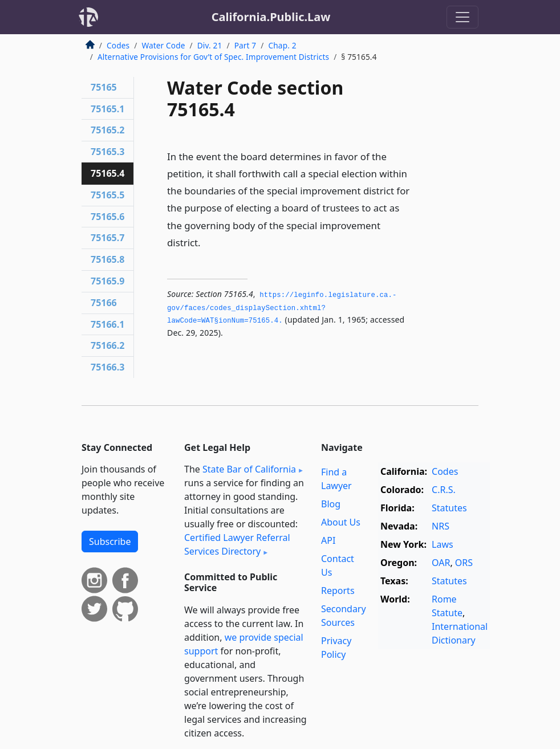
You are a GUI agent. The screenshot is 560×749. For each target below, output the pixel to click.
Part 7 (245, 45)
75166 (104, 303)
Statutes (449, 508)
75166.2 (107, 345)
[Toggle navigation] (462, 17)
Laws (443, 544)
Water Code (163, 45)
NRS (441, 526)
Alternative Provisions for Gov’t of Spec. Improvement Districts (213, 57)
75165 (104, 87)
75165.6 (107, 217)
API (328, 540)
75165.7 (107, 238)
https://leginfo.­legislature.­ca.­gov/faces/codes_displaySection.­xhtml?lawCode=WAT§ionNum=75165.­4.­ (282, 308)
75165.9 (107, 281)
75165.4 (107, 173)
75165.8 (107, 259)
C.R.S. (444, 490)
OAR (441, 563)
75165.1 (107, 109)
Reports (338, 591)
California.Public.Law (271, 17)
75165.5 (107, 195)
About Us (341, 522)
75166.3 (107, 367)
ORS (464, 563)
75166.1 (107, 324)
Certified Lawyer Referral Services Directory (237, 544)
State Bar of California (249, 469)
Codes (118, 45)
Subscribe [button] (110, 542)
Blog (331, 504)
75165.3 (107, 152)
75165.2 (107, 130)
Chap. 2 (283, 45)
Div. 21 (210, 45)
